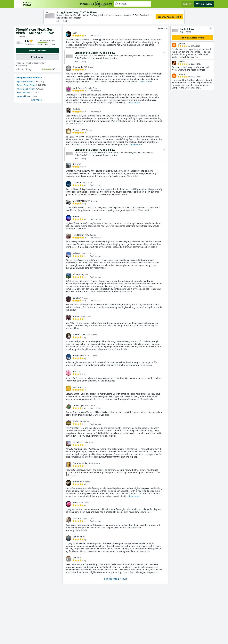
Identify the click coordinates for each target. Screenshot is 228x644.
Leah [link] (75, 33)
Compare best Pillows (28, 78)
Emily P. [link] (76, 109)
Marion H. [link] (77, 518)
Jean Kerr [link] (77, 298)
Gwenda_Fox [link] (79, 335)
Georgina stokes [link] (80, 463)
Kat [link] (74, 164)
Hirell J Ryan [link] (78, 235)
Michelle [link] (77, 182)
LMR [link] (75, 88)
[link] (68, 34)
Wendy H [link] (77, 130)
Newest (160, 29)
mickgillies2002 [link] (80, 356)
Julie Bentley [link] (79, 274)
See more (37, 100)
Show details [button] (78, 47)
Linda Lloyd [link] (78, 405)
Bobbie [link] (76, 482)
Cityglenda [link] (78, 67)
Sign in (187, 4)
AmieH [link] (76, 217)
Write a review (204, 4)
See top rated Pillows (116, 579)
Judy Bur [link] (77, 253)
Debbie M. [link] (78, 537)
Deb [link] (75, 558)
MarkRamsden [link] (80, 201)
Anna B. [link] (76, 316)
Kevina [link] (76, 421)
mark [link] (75, 371)
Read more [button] (146, 82)
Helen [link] (75, 503)
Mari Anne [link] (78, 387)
